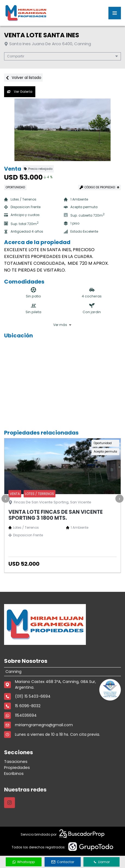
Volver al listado (23, 78)
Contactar (63, 862)
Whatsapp (24, 862)
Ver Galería (20, 92)
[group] (62, 130)
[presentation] (5, 498)
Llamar (102, 862)
